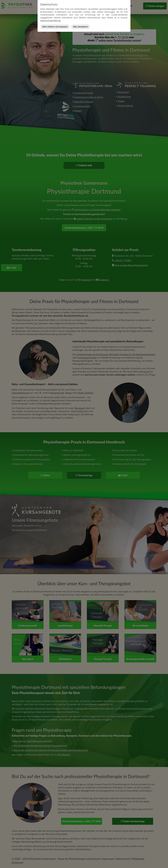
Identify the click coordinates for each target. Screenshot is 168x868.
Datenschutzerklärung (50, 20)
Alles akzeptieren (81, 27)
